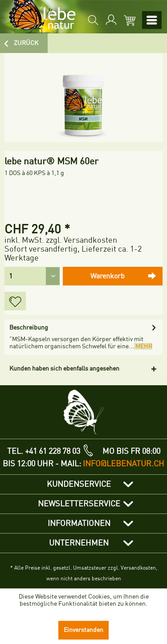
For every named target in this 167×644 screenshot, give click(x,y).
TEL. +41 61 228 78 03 (44, 451)
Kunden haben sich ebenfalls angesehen (64, 369)
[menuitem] (92, 20)
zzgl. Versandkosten (81, 240)
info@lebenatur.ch (124, 464)
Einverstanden (83, 630)
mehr (143, 346)
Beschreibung (29, 328)
